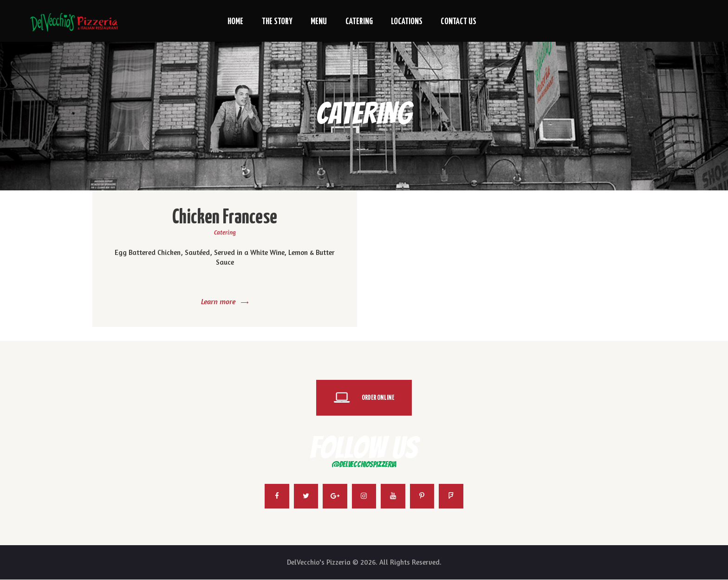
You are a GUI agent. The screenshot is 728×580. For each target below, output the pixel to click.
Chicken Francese (225, 218)
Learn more (218, 301)
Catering (225, 232)
